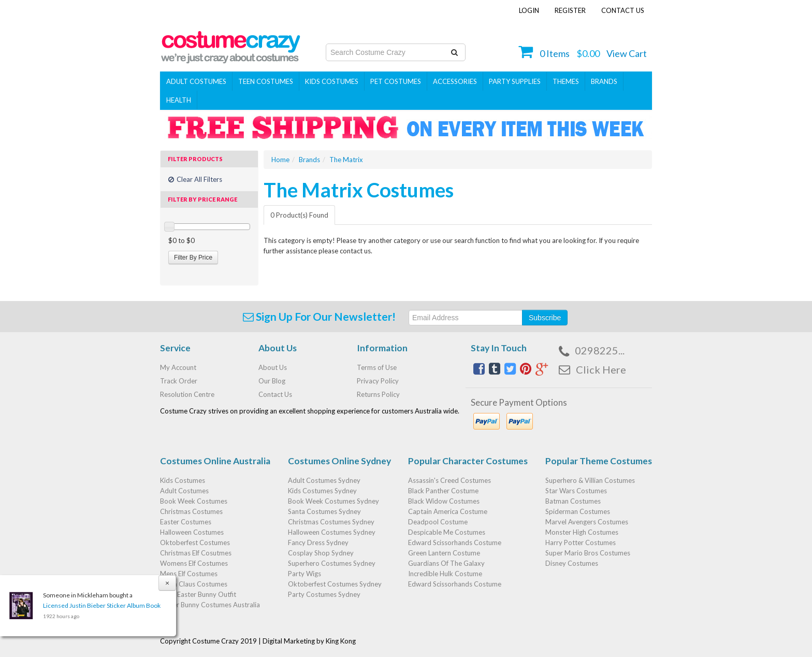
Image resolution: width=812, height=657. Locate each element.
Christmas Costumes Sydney (331, 522)
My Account (178, 367)
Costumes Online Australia (215, 461)
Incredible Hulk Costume (445, 574)
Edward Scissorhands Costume (455, 542)
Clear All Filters (195, 179)
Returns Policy (378, 394)
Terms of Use (377, 367)
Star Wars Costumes (576, 491)
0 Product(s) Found (299, 215)
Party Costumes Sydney (324, 594)
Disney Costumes (572, 563)
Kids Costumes (332, 81)
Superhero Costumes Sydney (332, 563)
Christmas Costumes (191, 511)
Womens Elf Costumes (194, 563)
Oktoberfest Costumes (195, 542)
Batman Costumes (573, 501)
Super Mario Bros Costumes (588, 553)
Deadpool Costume (438, 522)
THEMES (566, 81)
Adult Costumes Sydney (324, 480)
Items (555, 53)
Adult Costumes (196, 81)
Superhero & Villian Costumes (590, 480)
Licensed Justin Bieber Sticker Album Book (101, 605)
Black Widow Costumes (444, 501)
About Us (273, 367)
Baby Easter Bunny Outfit (198, 594)
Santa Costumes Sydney (324, 511)
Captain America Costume (448, 511)
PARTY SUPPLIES (515, 81)
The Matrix (346, 160)
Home (280, 160)
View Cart (627, 53)
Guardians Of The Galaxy (446, 563)
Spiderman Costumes (578, 511)
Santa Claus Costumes (194, 584)
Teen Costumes (266, 81)
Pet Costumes (396, 81)
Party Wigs (304, 574)
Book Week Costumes (194, 501)
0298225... (600, 350)
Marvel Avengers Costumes (587, 522)
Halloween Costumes (192, 532)
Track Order (179, 381)
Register (570, 10)
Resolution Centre (187, 394)
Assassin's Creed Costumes (450, 480)
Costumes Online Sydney (339, 461)
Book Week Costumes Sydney (334, 501)
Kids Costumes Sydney (322, 491)
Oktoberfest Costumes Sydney (335, 584)
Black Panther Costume (443, 491)
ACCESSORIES (455, 81)
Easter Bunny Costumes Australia (210, 605)
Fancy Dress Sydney (318, 542)
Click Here (601, 369)
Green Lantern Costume (444, 553)
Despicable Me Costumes (447, 532)
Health (179, 100)
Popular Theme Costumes (599, 461)
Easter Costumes (186, 522)
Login (529, 10)
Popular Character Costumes (468, 461)
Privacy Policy (378, 381)
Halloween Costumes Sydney (332, 532)
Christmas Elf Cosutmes (196, 553)
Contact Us (623, 10)
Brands (604, 81)
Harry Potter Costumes (581, 542)
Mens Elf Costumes (189, 574)
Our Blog (272, 381)
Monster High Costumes (582, 532)
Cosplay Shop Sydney (321, 553)
